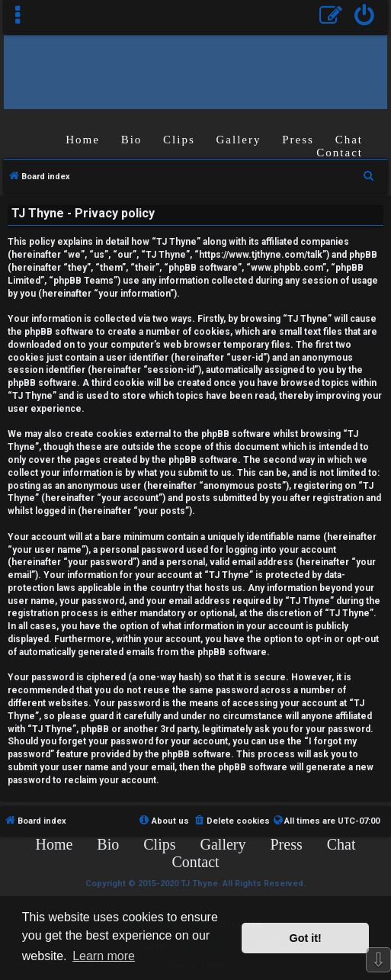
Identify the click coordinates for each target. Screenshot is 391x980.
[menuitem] (365, 17)
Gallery (239, 140)
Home (83, 140)
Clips (179, 140)
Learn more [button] (104, 956)
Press (298, 140)
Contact (340, 153)
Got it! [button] (306, 938)
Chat (349, 140)
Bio (132, 140)
